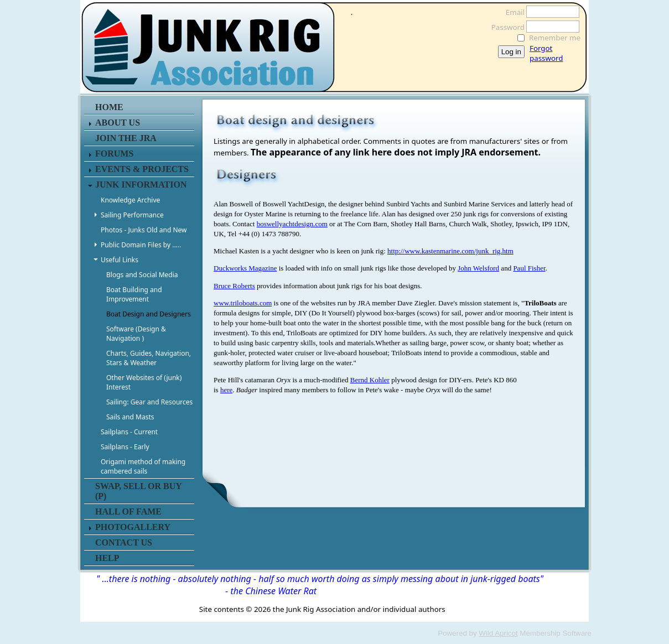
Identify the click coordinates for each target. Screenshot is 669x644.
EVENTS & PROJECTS (142, 169)
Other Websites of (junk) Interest (144, 382)
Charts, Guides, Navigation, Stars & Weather (149, 358)
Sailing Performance (132, 215)
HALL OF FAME (128, 511)
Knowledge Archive (130, 200)
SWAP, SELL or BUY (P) (138, 491)
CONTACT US (124, 542)
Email (512, 12)
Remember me (555, 38)
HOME (109, 107)
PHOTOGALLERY (133, 527)
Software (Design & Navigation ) (136, 334)
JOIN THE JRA (126, 138)
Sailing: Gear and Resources (149, 402)
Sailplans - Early (125, 447)
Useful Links (120, 260)
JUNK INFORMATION (141, 185)
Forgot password (546, 53)
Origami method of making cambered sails (143, 466)
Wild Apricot (498, 633)
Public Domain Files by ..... (141, 245)
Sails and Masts (130, 417)
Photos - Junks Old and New (144, 230)
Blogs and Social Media (142, 275)
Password (505, 27)
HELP (107, 558)
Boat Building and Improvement (134, 294)
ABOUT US (118, 123)
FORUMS (114, 154)
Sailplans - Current (129, 432)
